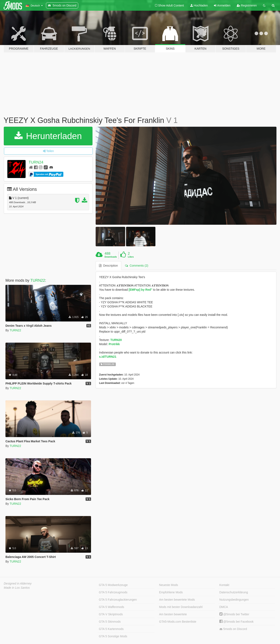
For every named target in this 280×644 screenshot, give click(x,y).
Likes (131, 257)
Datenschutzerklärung (234, 592)
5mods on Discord (233, 629)
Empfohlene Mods (171, 592)
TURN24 (36, 162)
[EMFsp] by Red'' (140, 290)
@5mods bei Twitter (234, 614)
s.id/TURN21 (108, 357)
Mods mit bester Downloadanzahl (181, 607)
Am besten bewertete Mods (177, 600)
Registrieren (247, 5)
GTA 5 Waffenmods (111, 607)
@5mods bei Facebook (236, 622)
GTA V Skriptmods (111, 614)
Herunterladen (48, 136)
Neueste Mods (169, 585)
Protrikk (114, 344)
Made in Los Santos (17, 588)
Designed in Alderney (18, 583)
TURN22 (38, 280)
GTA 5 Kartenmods (111, 629)
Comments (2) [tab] (137, 266)
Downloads (111, 257)
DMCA (224, 607)
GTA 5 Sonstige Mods (113, 636)
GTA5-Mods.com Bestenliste (178, 622)
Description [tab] (108, 266)
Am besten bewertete (173, 614)
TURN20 (116, 340)
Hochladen (199, 5)
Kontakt (224, 585)
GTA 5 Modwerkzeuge (113, 585)
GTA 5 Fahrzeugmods (113, 592)
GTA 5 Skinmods (110, 622)
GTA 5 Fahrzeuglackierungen (118, 600)
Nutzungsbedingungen (234, 600)
